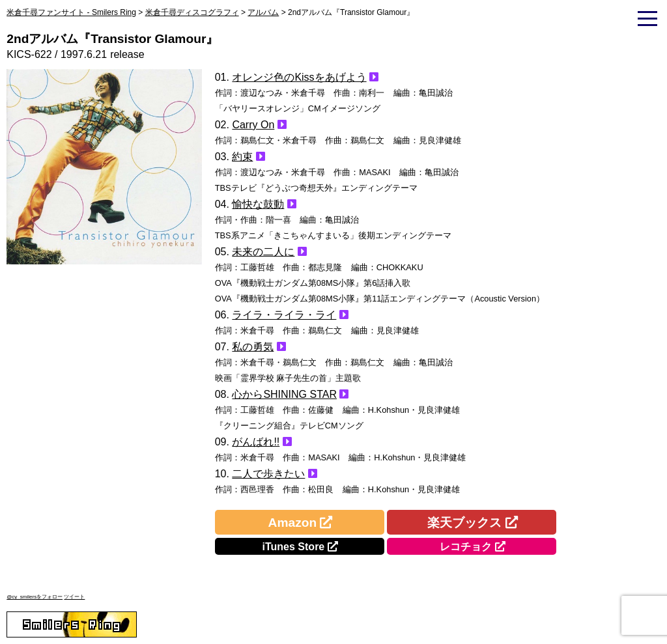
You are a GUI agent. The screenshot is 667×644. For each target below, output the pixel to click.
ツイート (74, 597)
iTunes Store (294, 547)
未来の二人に (263, 252)
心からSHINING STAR (284, 394)
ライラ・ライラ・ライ (284, 315)
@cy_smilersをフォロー (35, 597)
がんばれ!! (256, 442)
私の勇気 (253, 347)
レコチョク (466, 547)
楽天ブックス (464, 523)
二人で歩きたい (268, 474)
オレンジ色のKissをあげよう (299, 77)
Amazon (293, 523)
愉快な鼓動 (258, 204)
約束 (242, 157)
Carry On (253, 125)
